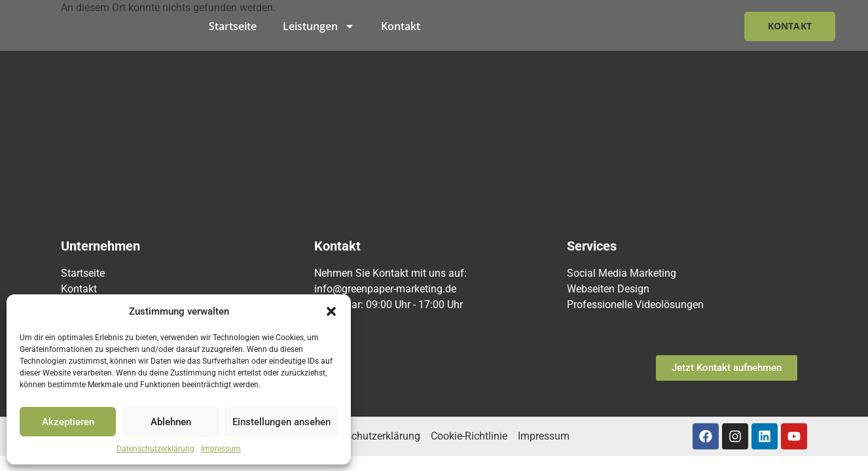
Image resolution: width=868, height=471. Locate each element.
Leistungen (319, 26)
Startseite (233, 26)
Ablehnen (171, 422)
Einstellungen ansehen (281, 422)
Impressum (221, 449)
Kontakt (401, 26)
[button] (331, 311)
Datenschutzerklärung (155, 449)
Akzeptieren (68, 422)
